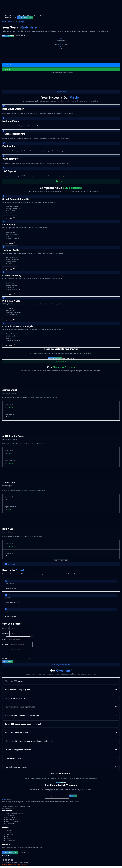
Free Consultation (10, 852)
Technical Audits (11, 817)
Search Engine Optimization (15, 813)
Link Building (10, 815)
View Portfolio (25, 852)
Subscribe (73, 796)
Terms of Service (16, 865)
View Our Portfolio (68, 358)
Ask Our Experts (61, 783)
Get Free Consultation (55, 358)
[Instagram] (12, 860)
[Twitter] (7, 860)
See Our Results (20, 36)
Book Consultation (25, 17)
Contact (40, 15)
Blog (35, 15)
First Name (6, 628)
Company (5, 644)
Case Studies (27, 15)
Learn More (10, 218)
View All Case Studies (61, 561)
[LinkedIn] (9, 860)
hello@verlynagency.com (12, 602)
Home (5, 15)
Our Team (9, 832)
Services (19, 15)
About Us (12, 15)
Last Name (6, 634)
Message (5, 658)
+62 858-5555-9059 (11, 588)
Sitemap (24, 865)
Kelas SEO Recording (13, 822)
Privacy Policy (10, 841)
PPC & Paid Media (12, 819)
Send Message (8, 661)
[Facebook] (4, 860)
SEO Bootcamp (11, 824)
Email (4, 639)
